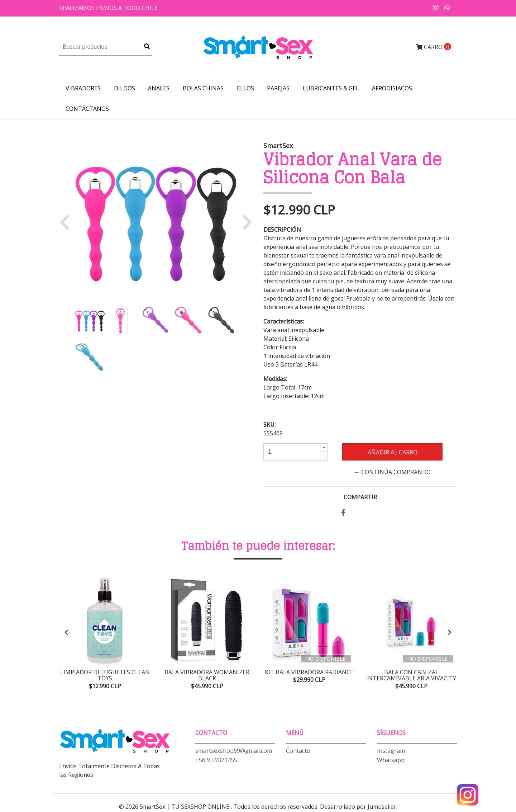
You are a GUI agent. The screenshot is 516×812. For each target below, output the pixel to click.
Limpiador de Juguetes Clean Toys (105, 675)
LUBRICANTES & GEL (331, 88)
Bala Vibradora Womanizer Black (207, 675)
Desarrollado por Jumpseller (358, 808)
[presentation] (66, 633)
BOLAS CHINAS (203, 88)
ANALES (159, 88)
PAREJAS (278, 88)
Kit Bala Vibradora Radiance (309, 672)
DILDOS (125, 88)
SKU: (269, 425)
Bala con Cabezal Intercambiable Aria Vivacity (411, 675)
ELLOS (245, 88)
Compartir (360, 497)
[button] (67, 222)
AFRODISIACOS (392, 88)
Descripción (282, 230)
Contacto (298, 752)
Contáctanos (87, 109)
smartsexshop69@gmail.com (234, 752)
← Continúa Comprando (392, 472)
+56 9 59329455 (216, 761)
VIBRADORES (83, 88)
